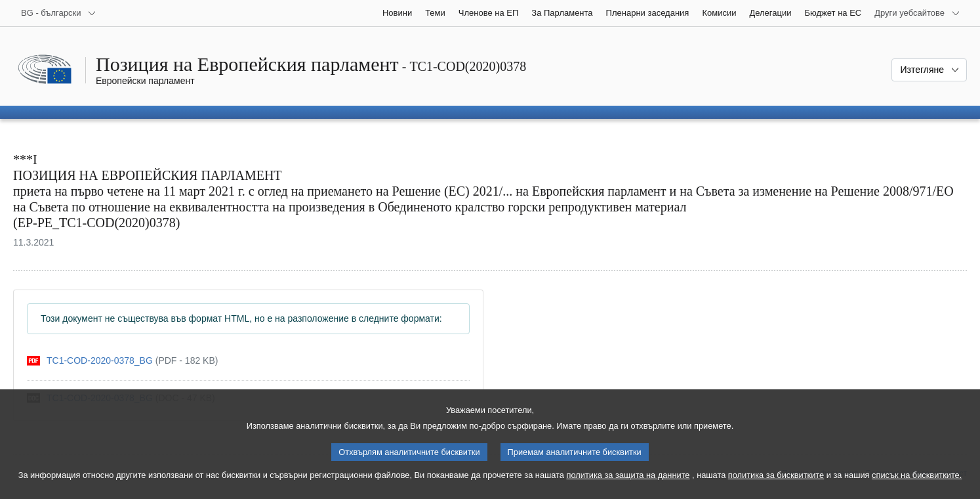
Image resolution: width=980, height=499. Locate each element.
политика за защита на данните (628, 486)
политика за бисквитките (776, 486)
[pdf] (122, 361)
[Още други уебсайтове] (917, 13)
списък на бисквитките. (917, 486)
